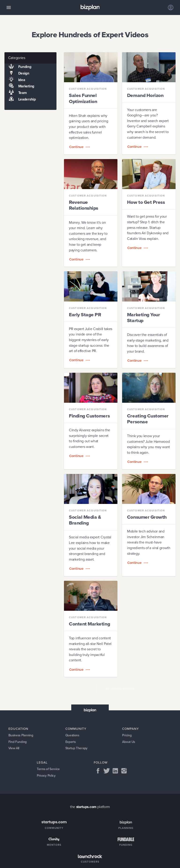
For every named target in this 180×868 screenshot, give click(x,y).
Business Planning (21, 735)
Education (18, 729)
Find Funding (18, 742)
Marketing (19, 86)
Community (76, 729)
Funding (18, 67)
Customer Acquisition (88, 89)
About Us (129, 742)
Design (17, 73)
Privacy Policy (47, 776)
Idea (15, 80)
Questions (73, 735)
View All (14, 749)
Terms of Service (49, 770)
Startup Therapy (77, 749)
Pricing (127, 735)
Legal (42, 763)
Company (131, 729)
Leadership (20, 99)
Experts (71, 742)
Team (15, 93)
